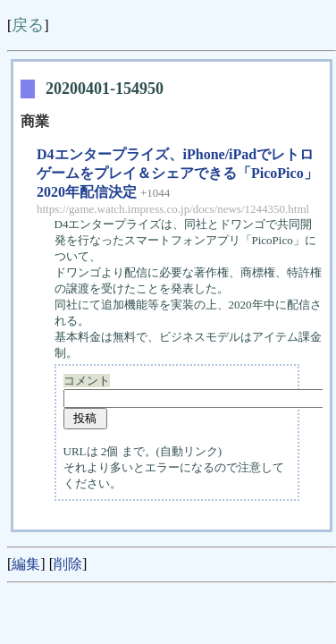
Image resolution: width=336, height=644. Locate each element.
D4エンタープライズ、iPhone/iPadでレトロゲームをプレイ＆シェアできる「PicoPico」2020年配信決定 (177, 173)
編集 (26, 564)
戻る (28, 25)
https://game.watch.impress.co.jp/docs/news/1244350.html (173, 209)
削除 (68, 564)
